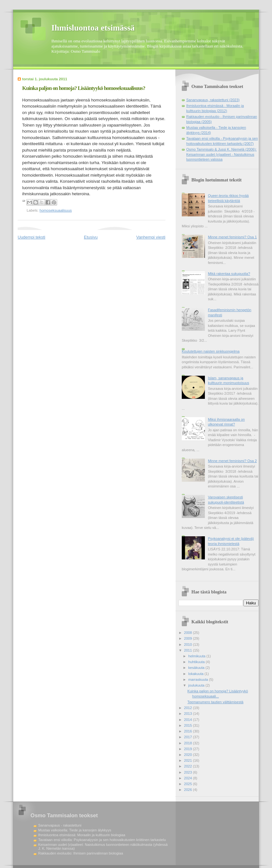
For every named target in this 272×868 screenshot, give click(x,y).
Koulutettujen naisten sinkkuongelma (211, 351)
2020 (189, 755)
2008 (189, 633)
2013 (189, 714)
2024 (189, 778)
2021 (189, 760)
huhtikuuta (197, 662)
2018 (189, 743)
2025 (189, 784)
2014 (189, 720)
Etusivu (91, 237)
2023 (189, 772)
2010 (189, 644)
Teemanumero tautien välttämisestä (215, 702)
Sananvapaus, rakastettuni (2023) (213, 100)
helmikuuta (197, 656)
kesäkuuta (197, 668)
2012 (189, 708)
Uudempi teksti (31, 237)
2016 (189, 731)
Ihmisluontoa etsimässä (93, 28)
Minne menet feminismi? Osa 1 (232, 237)
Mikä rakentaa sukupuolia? (229, 274)
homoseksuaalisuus (56, 210)
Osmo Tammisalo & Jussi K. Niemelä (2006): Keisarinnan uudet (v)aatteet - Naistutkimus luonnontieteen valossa (221, 154)
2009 (189, 638)
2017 (189, 737)
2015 (189, 725)
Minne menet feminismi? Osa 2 (232, 461)
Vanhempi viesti (151, 237)
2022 (189, 766)
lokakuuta (196, 674)
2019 (189, 749)
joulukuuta (197, 685)
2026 (189, 790)
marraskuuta (198, 679)
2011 (189, 650)
